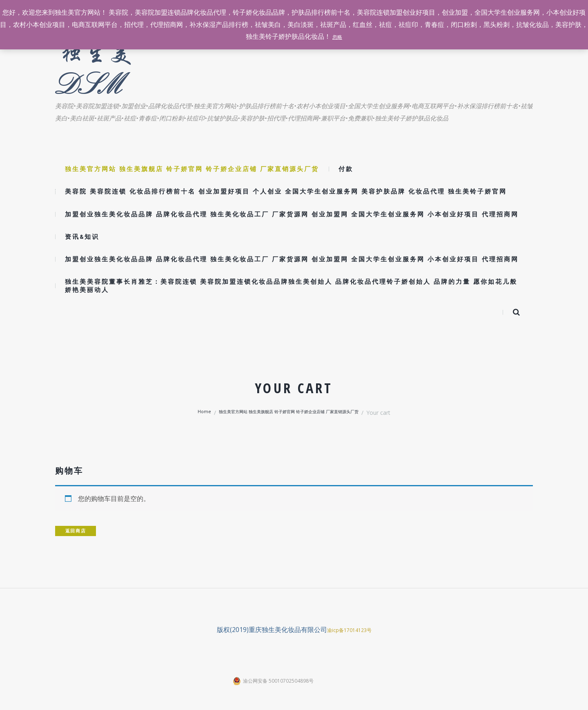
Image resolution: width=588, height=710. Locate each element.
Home (184, 412)
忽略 (337, 36)
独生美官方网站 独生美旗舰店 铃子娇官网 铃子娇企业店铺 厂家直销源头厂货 (289, 412)
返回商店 (81, 531)
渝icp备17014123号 (349, 630)
